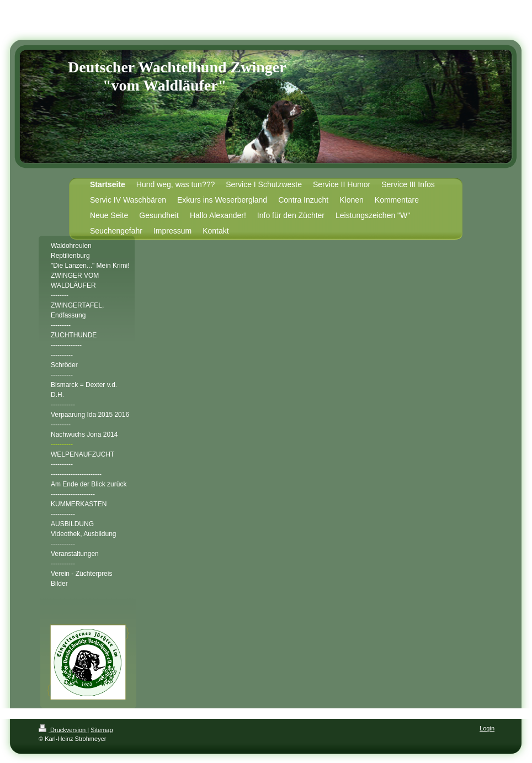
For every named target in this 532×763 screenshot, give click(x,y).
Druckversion (63, 730)
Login (487, 728)
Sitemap (102, 730)
